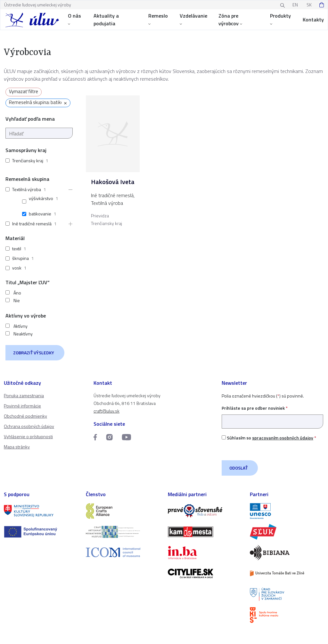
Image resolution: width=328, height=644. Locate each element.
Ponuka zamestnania (24, 395)
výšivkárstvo (41, 198)
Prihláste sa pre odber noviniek (272, 415)
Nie (17, 301)
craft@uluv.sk (107, 411)
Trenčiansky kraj (28, 161)
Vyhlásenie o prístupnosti (28, 436)
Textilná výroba (27, 189)
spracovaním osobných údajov (283, 438)
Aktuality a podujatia (106, 20)
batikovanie (40, 214)
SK (309, 5)
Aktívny (20, 326)
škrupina (20, 258)
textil (17, 249)
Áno (17, 293)
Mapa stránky (17, 447)
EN (295, 5)
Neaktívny (23, 334)
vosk (17, 268)
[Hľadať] (39, 133)
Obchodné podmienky (25, 416)
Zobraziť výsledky (34, 353)
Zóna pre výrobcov (230, 20)
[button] (69, 189)
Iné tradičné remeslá (32, 224)
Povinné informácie (22, 406)
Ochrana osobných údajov (29, 426)
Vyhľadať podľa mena (30, 119)
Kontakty (313, 20)
